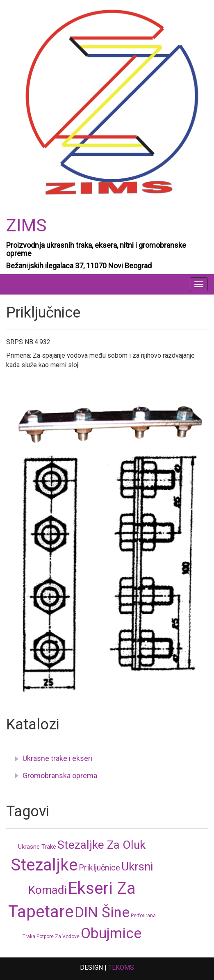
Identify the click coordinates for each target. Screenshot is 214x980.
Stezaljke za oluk (101, 845)
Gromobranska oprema (60, 776)
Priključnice (99, 868)
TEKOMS (121, 967)
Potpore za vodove (58, 937)
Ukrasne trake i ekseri (57, 758)
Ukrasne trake (37, 847)
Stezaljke (44, 865)
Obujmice (111, 933)
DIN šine (102, 913)
